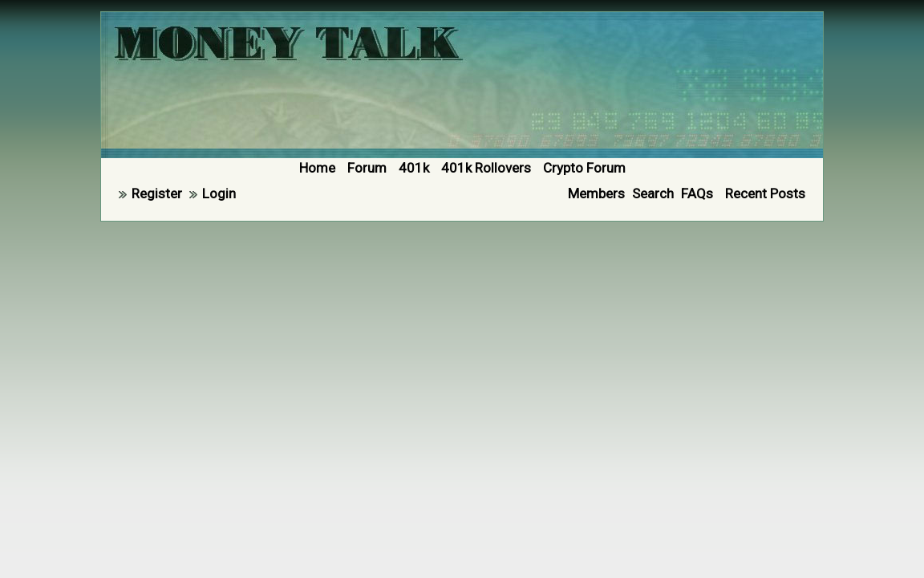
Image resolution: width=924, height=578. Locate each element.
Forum (367, 168)
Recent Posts (765, 193)
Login (219, 193)
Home (317, 168)
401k (414, 168)
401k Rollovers (486, 168)
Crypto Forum (584, 168)
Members (596, 193)
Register (157, 193)
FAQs (697, 193)
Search (653, 193)
